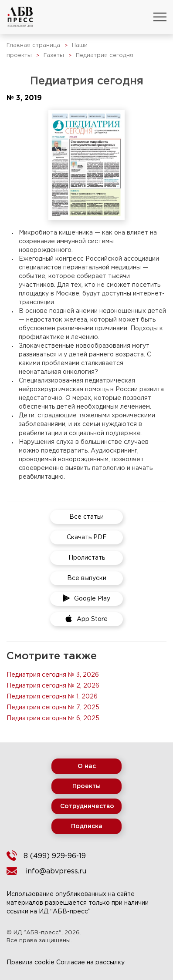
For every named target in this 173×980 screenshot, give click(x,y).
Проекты (86, 786)
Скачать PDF (87, 537)
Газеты (54, 55)
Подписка (87, 826)
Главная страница (33, 45)
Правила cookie (31, 963)
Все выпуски (87, 578)
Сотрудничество (87, 806)
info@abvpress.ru (56, 871)
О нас (87, 766)
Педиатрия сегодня (105, 55)
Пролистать (87, 558)
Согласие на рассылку (90, 963)
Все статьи (86, 517)
